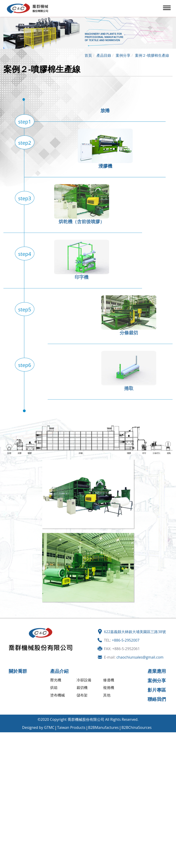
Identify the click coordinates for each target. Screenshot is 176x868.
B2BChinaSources (136, 727)
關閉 (4, 735)
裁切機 (82, 688)
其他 (107, 695)
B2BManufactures (103, 727)
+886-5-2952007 (126, 640)
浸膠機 (117, 166)
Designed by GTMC (38, 727)
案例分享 (123, 55)
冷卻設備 (84, 680)
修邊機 (109, 680)
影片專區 (157, 690)
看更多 (7, 782)
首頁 (88, 55)
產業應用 (157, 671)
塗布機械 (58, 695)
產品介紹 (59, 671)
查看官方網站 (26, 782)
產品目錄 (104, 55)
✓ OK (84, 865)
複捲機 (109, 688)
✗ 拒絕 (5, 751)
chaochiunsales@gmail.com (140, 657)
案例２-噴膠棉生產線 (152, 55)
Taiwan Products (71, 727)
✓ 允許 (5, 745)
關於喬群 (18, 671)
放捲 (93, 110)
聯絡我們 (157, 699)
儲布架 (82, 695)
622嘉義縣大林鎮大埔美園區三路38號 (135, 632)
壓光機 (56, 680)
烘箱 (54, 688)
